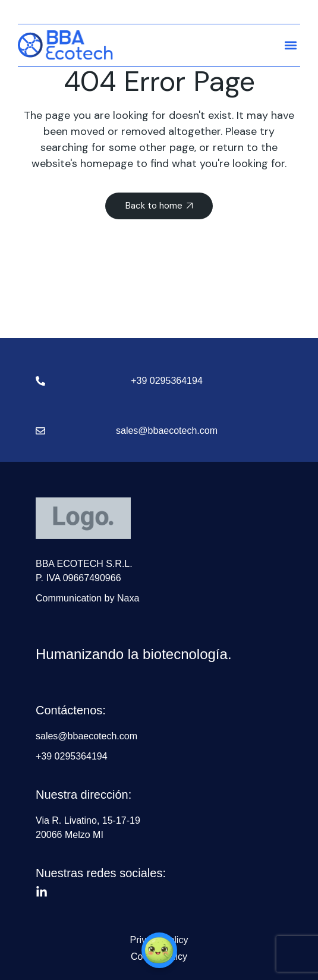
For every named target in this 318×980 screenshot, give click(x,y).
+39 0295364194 (167, 381)
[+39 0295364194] (40, 381)
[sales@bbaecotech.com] (40, 431)
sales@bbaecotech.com (167, 431)
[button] (290, 45)
